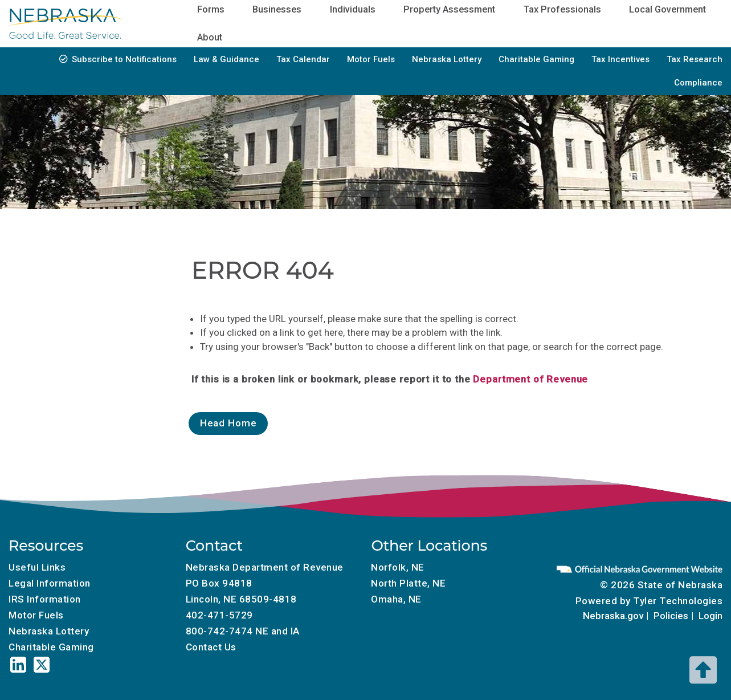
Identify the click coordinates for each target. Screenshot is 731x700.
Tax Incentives (620, 59)
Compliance (698, 83)
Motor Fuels (371, 59)
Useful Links (37, 567)
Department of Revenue (530, 379)
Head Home (228, 423)
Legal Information (50, 583)
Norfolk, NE (398, 567)
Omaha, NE (396, 599)
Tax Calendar (303, 59)
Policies (671, 616)
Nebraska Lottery (447, 59)
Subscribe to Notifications (124, 59)
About (210, 37)
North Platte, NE (408, 583)
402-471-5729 (219, 615)
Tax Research (695, 59)
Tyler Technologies (678, 601)
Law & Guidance (226, 59)
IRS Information (45, 599)
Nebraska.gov (613, 616)
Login (710, 616)
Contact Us (211, 647)
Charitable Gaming (536, 59)
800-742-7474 (219, 631)
